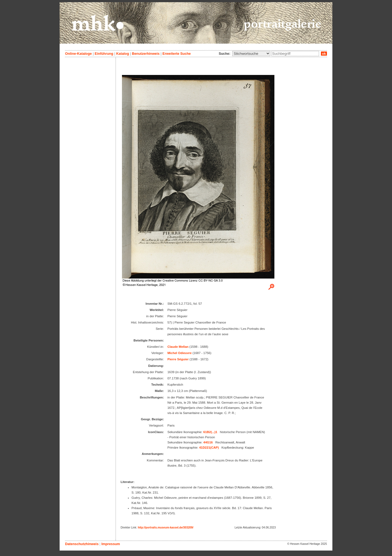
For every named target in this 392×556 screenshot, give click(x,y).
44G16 (208, 442)
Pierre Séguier (178, 359)
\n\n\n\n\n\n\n (251, 54)
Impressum (111, 544)
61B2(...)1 (210, 432)
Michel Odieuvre (180, 353)
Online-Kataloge (78, 54)
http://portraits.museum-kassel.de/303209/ (166, 528)
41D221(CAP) (209, 448)
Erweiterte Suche (177, 54)
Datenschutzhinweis (82, 544)
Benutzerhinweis (146, 54)
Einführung (104, 54)
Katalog (123, 54)
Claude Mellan (178, 347)
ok (324, 54)
